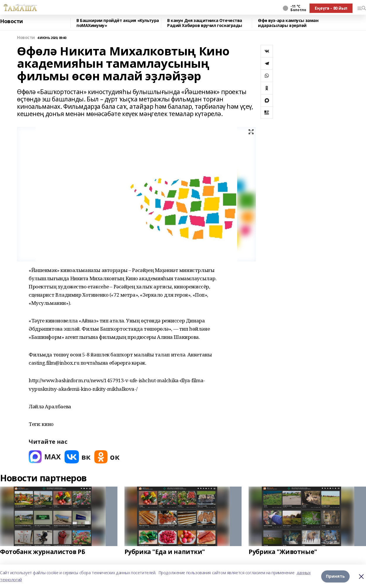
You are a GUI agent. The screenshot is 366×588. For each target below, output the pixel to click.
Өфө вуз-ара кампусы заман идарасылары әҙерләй (288, 23)
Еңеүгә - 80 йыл (331, 8)
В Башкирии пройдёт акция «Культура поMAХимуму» (118, 23)
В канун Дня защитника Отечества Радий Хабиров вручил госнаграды (205, 23)
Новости (11, 21)
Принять (335, 576)
